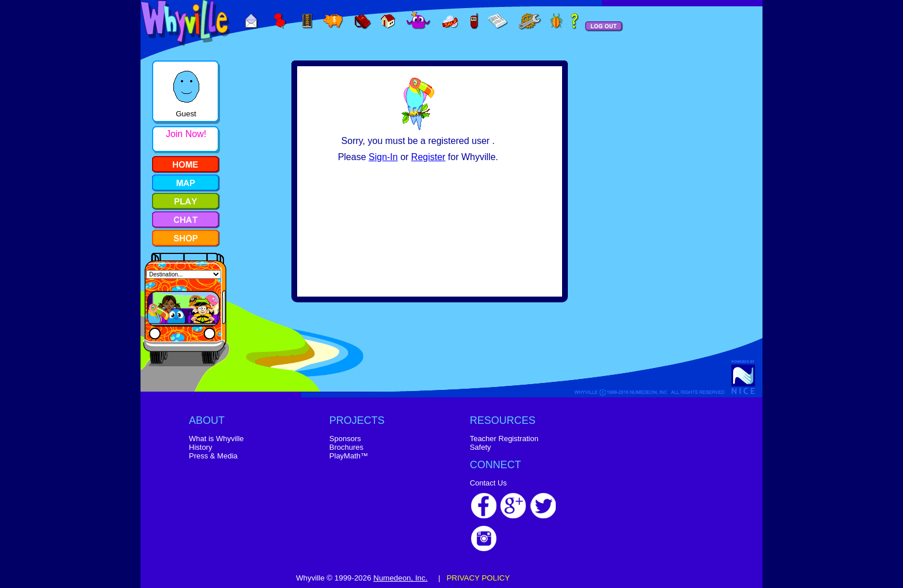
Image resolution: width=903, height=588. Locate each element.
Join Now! (186, 134)
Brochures (346, 447)
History (200, 447)
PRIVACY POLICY (478, 578)
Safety (481, 447)
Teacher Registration (504, 439)
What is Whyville (216, 439)
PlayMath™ (349, 456)
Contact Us (488, 483)
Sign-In (383, 157)
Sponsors (345, 439)
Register (428, 157)
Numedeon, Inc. (400, 578)
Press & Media (213, 456)
